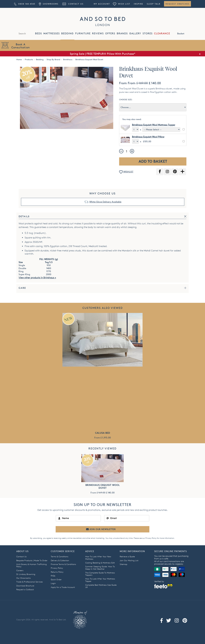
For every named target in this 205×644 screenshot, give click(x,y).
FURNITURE (83, 33)
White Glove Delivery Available (105, 202)
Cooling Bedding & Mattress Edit (100, 563)
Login (53, 583)
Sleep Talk (154, 4)
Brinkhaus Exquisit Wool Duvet (103, 486)
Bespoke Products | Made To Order (32, 560)
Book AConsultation (21, 46)
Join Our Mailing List (129, 560)
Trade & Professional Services (30, 582)
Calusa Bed (103, 433)
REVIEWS (98, 33)
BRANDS (122, 33)
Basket (184, 33)
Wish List (122, 4)
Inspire (138, 4)
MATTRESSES (52, 33)
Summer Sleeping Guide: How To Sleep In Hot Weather (100, 568)
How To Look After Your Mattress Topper (100, 580)
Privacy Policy (151, 538)
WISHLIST (126, 172)
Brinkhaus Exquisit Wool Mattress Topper (154, 125)
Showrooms (49, 4)
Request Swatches (177, 4)
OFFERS (110, 33)
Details (24, 216)
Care (22, 288)
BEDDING (67, 33)
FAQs (53, 576)
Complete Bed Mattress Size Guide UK (101, 586)
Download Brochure (25, 586)
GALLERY (135, 33)
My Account (102, 4)
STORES (148, 33)
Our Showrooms (24, 578)
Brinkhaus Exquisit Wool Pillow (148, 137)
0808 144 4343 (25, 4)
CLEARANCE (162, 33)
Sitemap (124, 564)
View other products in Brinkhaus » (37, 278)
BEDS (38, 33)
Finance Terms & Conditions (63, 564)
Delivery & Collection (60, 560)
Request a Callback (25, 589)
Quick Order (56, 579)
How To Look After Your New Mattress (98, 558)
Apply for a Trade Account (63, 587)
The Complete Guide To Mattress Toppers (100, 574)
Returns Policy (57, 572)
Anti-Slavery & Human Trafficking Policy (32, 565)
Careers (20, 570)
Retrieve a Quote (127, 556)
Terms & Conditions (60, 556)
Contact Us (73, 4)
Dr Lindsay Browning (26, 574)
